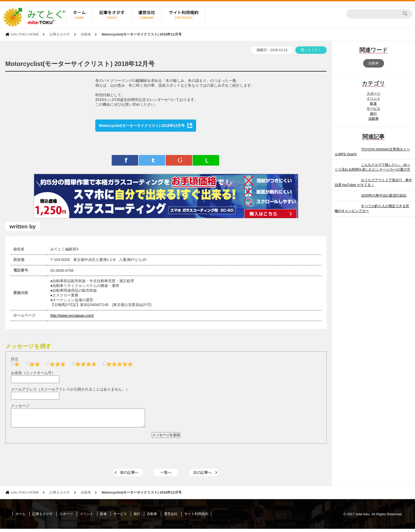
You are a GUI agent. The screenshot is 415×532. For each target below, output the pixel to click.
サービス (373, 108)
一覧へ (166, 476)
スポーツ (373, 93)
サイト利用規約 (196, 517)
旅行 (373, 114)
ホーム (21, 517)
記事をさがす (60, 34)
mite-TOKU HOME (25, 34)
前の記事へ (129, 476)
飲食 (373, 103)
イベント (373, 98)
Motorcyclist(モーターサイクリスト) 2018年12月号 (142, 126)
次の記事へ (202, 476)
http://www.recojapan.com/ (72, 316)
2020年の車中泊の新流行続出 (384, 195)
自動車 (86, 34)
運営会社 (171, 517)
